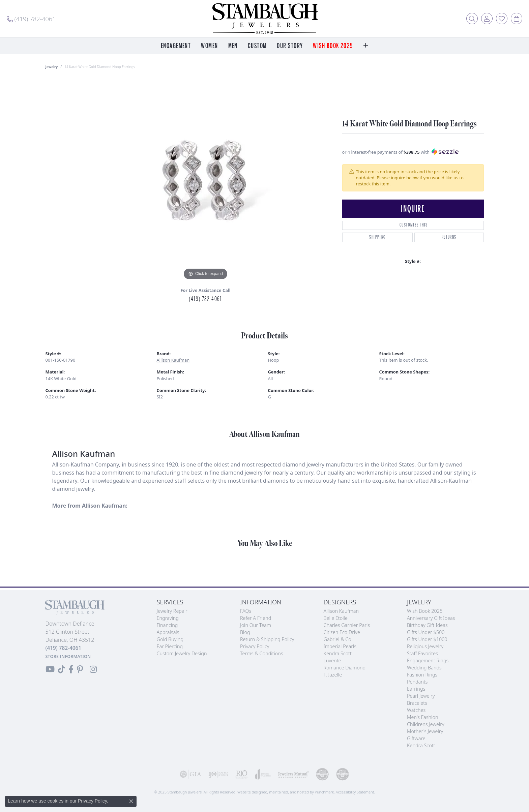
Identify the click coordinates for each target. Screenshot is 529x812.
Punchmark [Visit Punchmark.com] (324, 792)
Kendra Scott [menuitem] (338, 653)
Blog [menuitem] (245, 632)
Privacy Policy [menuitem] (255, 646)
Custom (257, 46)
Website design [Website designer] (250, 792)
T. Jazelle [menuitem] (333, 675)
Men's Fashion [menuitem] (422, 717)
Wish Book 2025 (333, 46)
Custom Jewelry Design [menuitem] (182, 653)
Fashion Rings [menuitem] (422, 675)
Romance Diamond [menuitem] (345, 668)
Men (233, 46)
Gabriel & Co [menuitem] (337, 639)
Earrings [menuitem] (416, 689)
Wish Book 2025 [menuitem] (425, 611)
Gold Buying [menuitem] (170, 639)
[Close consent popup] (131, 801)
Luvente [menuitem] (332, 660)
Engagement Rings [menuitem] (428, 660)
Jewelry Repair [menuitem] (172, 611)
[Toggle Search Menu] (472, 19)
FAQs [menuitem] (246, 611)
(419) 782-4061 (205, 299)
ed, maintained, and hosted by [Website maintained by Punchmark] (289, 792)
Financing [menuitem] (167, 625)
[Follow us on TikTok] (62, 669)
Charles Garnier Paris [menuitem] (347, 625)
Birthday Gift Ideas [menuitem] (427, 625)
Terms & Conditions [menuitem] (262, 653)
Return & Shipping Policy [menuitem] (267, 639)
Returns (449, 237)
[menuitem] (190, 774)
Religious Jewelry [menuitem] (425, 646)
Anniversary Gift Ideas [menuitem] (431, 618)
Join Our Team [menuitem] (256, 625)
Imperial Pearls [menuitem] (340, 646)
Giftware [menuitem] (416, 738)
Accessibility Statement (355, 792)
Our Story (290, 46)
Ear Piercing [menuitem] (170, 646)
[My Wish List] (502, 19)
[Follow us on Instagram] (93, 669)
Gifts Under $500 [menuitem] (426, 632)
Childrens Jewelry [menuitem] (426, 724)
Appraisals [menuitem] (168, 632)
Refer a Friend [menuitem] (256, 618)
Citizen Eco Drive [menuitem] (342, 632)
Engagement (176, 46)
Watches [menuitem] (416, 710)
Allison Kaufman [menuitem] (341, 611)
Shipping (377, 237)
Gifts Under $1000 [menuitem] (427, 639)
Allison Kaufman (173, 360)
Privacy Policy (92, 801)
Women (209, 46)
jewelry (52, 67)
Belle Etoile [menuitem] (336, 618)
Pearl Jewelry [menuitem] (421, 696)
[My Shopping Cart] (517, 19)
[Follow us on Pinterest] (80, 669)
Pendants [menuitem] (417, 682)
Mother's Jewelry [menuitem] (425, 731)
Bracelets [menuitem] (417, 703)
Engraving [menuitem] (168, 618)
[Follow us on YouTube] (50, 669)
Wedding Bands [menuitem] (424, 668)
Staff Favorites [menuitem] (422, 653)
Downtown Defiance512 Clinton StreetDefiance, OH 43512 (70, 640)
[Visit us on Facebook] (71, 669)
